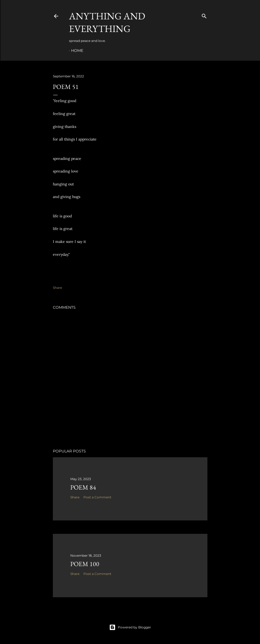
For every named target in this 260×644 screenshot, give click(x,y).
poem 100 (85, 564)
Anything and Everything (107, 22)
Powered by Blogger (130, 627)
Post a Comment (97, 497)
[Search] (204, 15)
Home (77, 51)
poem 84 (83, 487)
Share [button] (57, 288)
